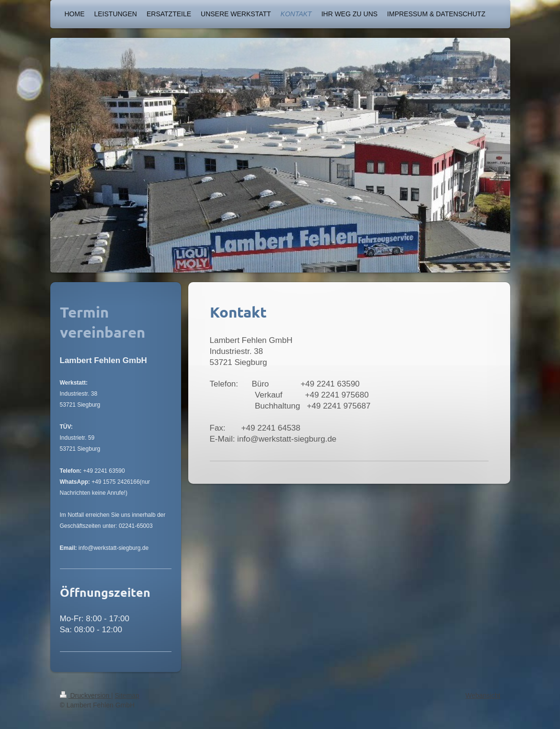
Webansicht (483, 695)
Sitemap (127, 695)
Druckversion (86, 695)
